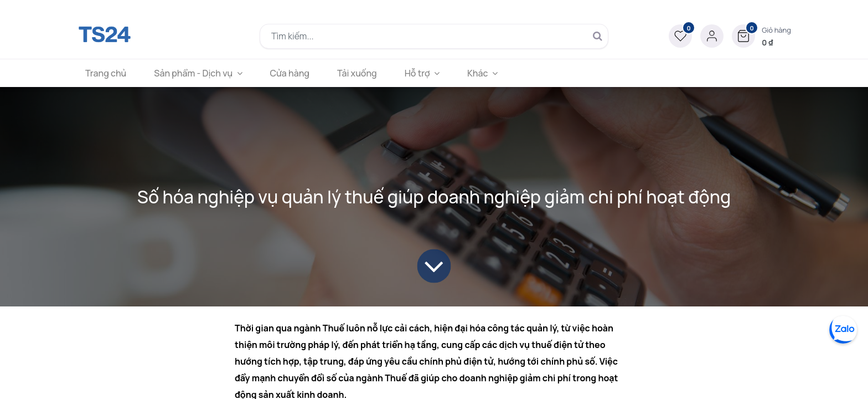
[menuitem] (106, 73)
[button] (761, 36)
